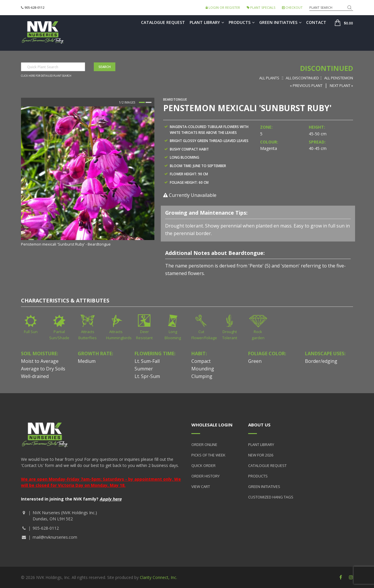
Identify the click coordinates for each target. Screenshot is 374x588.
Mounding (203, 369)
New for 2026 (261, 455)
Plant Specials (261, 7)
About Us (259, 425)
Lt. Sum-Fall (147, 361)
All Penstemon (339, 78)
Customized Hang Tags (271, 497)
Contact (316, 22)
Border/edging (321, 361)
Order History (205, 476)
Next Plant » (341, 85)
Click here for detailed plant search (46, 76)
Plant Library (207, 22)
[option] (88, 177)
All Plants (269, 78)
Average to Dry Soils (43, 369)
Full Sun (31, 332)
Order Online (204, 444)
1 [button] (142, 102)
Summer (144, 369)
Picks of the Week (208, 455)
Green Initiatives (280, 22)
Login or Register (223, 7)
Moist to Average (40, 361)
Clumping (202, 376)
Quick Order (203, 466)
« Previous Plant (306, 85)
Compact (201, 361)
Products (242, 22)
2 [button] (149, 102)
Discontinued (327, 68)
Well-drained (35, 376)
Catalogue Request (163, 22)
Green (255, 361)
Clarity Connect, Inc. (158, 577)
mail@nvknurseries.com (55, 537)
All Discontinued (302, 78)
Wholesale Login (212, 425)
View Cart (201, 487)
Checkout (292, 7)
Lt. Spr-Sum (147, 376)
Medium (87, 361)
